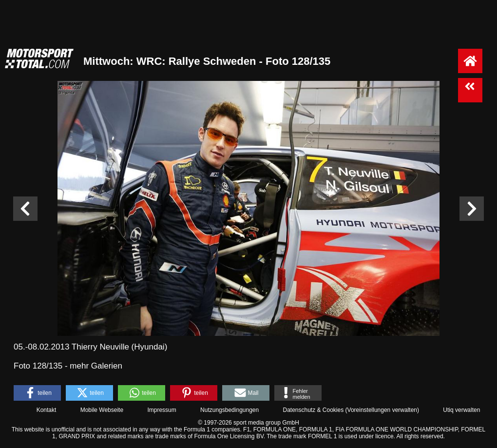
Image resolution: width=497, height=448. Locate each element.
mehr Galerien (96, 366)
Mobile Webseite (102, 410)
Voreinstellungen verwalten (382, 410)
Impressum (162, 410)
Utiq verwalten (461, 410)
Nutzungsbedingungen (229, 410)
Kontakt (47, 410)
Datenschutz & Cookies (313, 410)
